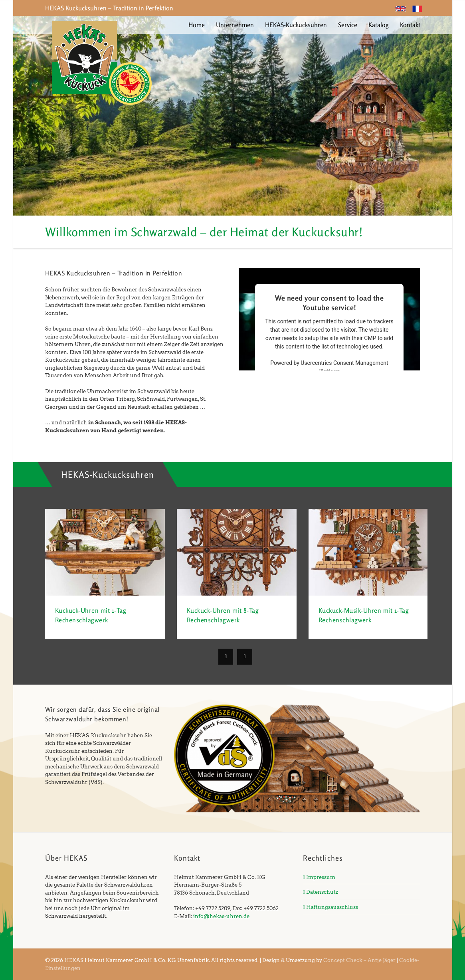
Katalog (379, 25)
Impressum (319, 877)
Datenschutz (321, 892)
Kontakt (410, 25)
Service (348, 25)
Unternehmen (235, 25)
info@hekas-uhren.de (221, 916)
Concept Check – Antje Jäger (359, 960)
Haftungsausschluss (330, 907)
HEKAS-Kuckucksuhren (296, 25)
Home (197, 25)
